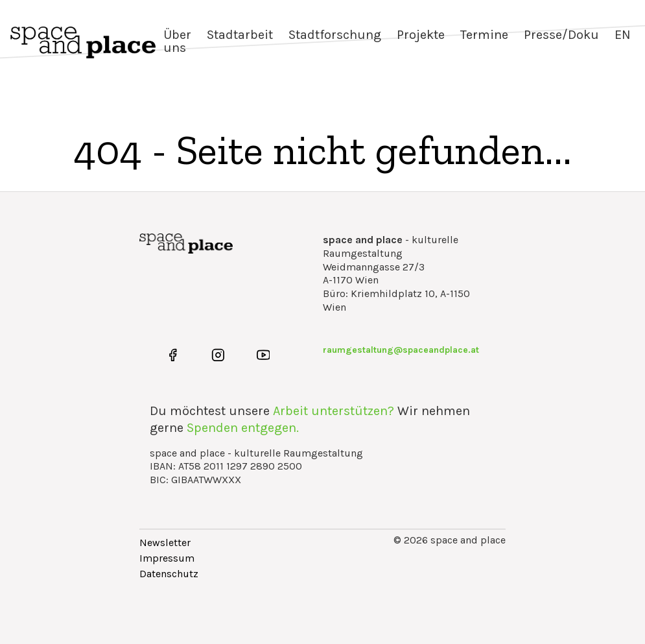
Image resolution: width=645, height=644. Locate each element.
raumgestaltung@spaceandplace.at (401, 350)
